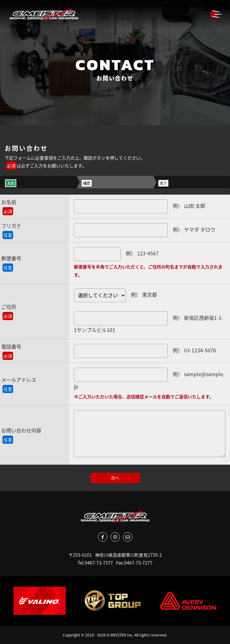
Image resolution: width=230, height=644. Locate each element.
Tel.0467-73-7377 (95, 563)
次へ (115, 478)
